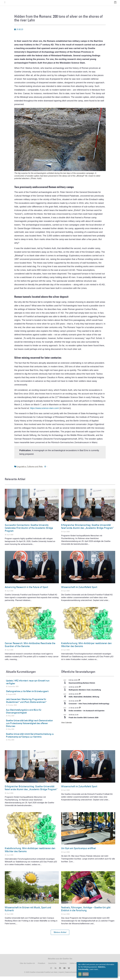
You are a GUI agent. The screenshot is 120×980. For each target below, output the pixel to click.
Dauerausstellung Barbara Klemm (82, 686)
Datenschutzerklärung (73, 976)
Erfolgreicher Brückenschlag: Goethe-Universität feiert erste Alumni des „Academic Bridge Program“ (87, 530)
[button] (60, 936)
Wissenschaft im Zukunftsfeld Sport (79, 591)
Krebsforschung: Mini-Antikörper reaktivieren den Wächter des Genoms (86, 648)
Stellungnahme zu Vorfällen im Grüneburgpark (27, 695)
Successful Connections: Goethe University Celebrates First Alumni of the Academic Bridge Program (29, 531)
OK (80, 974)
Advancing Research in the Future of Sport (26, 591)
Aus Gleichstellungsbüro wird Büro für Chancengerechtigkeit (24, 715)
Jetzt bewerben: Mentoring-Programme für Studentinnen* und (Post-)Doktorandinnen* (26, 704)
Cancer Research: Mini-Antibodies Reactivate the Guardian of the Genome (30, 648)
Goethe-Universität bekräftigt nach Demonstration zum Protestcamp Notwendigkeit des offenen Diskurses (29, 727)
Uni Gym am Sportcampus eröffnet (78, 852)
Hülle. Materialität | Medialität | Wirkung (84, 700)
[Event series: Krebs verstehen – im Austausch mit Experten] (80, 711)
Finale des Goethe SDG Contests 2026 (84, 721)
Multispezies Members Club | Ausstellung (85, 693)
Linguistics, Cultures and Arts (30, 470)
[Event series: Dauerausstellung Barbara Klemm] (79, 684)
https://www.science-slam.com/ (44, 412)
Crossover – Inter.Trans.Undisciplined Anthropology (89, 707)
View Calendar (67, 726)
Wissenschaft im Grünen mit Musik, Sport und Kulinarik (28, 912)
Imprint (61, 976)
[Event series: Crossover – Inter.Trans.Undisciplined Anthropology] (80, 704)
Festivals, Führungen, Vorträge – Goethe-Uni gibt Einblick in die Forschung (86, 912)
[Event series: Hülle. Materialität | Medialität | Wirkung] (80, 698)
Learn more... (94, 969)
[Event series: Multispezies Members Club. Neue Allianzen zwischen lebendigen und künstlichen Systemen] (80, 691)
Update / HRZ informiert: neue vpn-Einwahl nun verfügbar (28, 685)
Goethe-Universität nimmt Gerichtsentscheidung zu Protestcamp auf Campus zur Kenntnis (30, 739)
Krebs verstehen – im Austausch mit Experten (87, 714)
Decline (86, 974)
